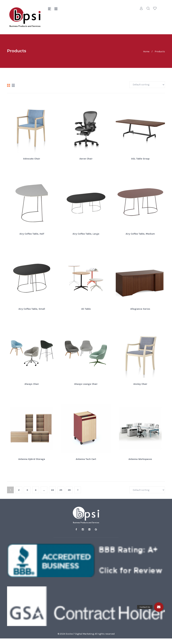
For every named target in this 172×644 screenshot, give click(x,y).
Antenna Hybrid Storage (32, 459)
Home (146, 51)
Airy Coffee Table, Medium (140, 234)
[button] (159, 607)
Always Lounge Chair (86, 384)
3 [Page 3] (27, 490)
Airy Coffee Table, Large (86, 234)
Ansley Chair (140, 384)
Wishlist (155, 8)
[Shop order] (147, 85)
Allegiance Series (140, 309)
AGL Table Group (140, 159)
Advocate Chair (32, 159)
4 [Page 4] (36, 490)
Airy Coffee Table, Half (32, 234)
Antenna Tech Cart (86, 459)
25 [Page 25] (61, 490)
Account (141, 8)
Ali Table (86, 309)
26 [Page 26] (69, 490)
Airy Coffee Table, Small (32, 309)
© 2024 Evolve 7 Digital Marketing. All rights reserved (86, 634)
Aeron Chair (86, 159)
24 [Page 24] (52, 490)
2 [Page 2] (19, 490)
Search (148, 8)
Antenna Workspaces (140, 459)
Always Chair (32, 384)
